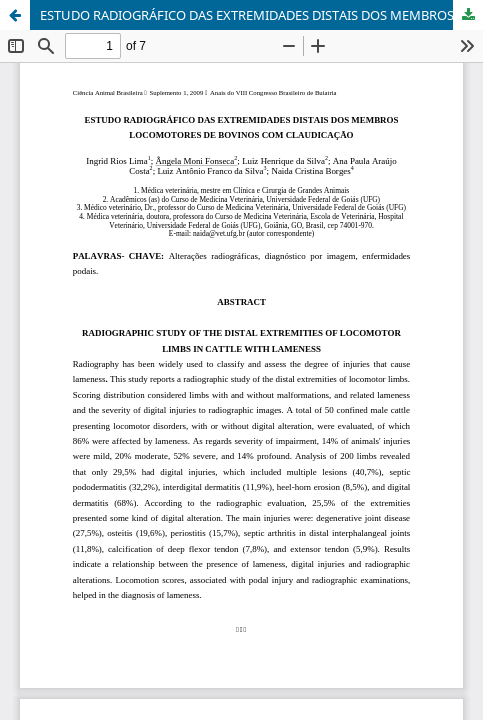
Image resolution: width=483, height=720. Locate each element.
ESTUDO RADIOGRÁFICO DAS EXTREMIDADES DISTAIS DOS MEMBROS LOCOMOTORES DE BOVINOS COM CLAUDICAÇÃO (261, 15)
